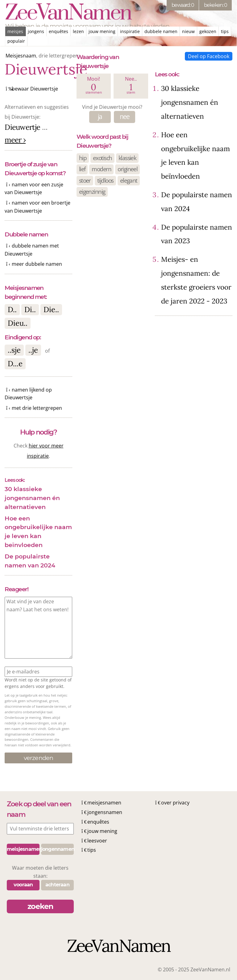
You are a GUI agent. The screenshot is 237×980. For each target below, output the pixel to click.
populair (16, 41)
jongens (36, 31)
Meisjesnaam (21, 56)
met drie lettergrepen (37, 408)
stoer (85, 180)
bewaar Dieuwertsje (35, 89)
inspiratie (130, 31)
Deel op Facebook (209, 56)
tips (225, 31)
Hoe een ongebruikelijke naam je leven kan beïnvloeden (38, 532)
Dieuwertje (22, 127)
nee (125, 117)
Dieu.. (18, 323)
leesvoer (97, 841)
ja (100, 117)
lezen (78, 31)
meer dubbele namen (37, 264)
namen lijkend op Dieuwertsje (28, 394)
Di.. (30, 310)
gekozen (208, 31)
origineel (127, 169)
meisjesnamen (104, 803)
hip (83, 158)
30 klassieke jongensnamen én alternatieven (32, 498)
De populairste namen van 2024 (30, 561)
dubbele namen (161, 31)
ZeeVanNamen (68, 13)
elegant (129, 180)
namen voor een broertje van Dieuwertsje (37, 207)
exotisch (102, 158)
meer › (15, 140)
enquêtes (58, 31)
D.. (12, 310)
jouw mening (102, 31)
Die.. (51, 310)
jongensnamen (105, 812)
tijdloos (105, 180)
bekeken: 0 (215, 5)
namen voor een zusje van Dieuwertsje (34, 189)
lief (82, 169)
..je (33, 350)
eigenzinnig (92, 191)
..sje (14, 350)
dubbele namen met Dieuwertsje (32, 250)
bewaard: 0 (183, 5)
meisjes (15, 31)
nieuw (188, 31)
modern (101, 169)
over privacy (175, 803)
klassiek (127, 158)
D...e (15, 364)
